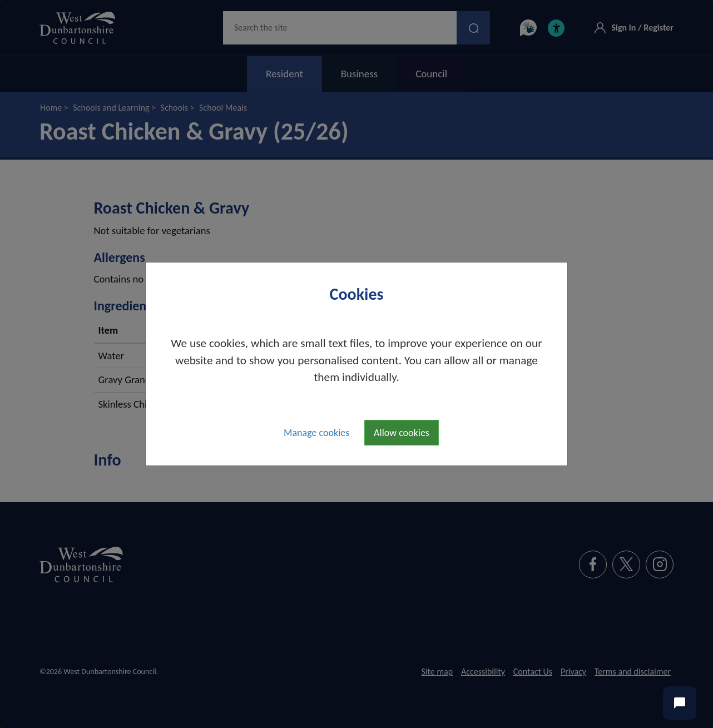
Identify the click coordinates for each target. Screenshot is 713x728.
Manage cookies (316, 433)
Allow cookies (402, 433)
